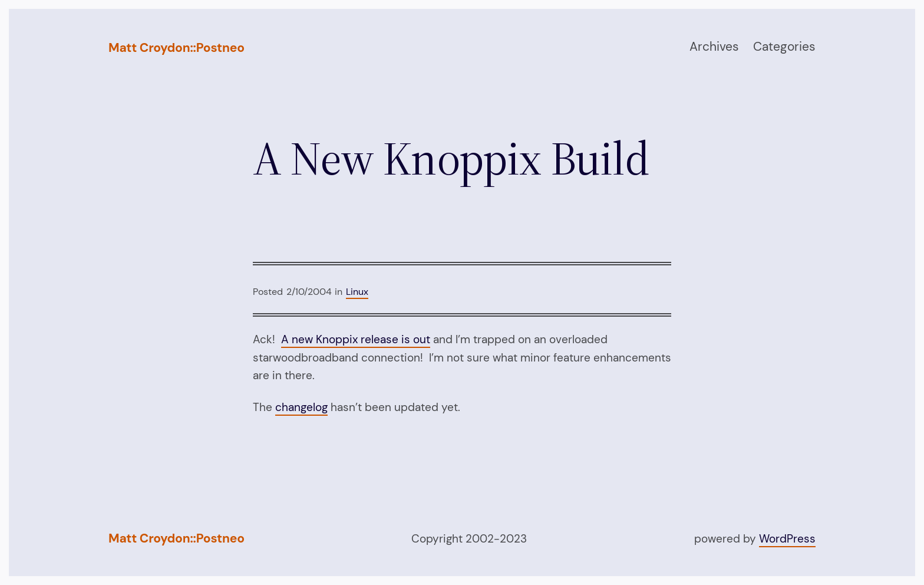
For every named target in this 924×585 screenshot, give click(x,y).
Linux (357, 292)
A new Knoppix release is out (356, 339)
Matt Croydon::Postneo (176, 48)
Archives (714, 47)
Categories (784, 47)
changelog (301, 407)
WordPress (787, 539)
